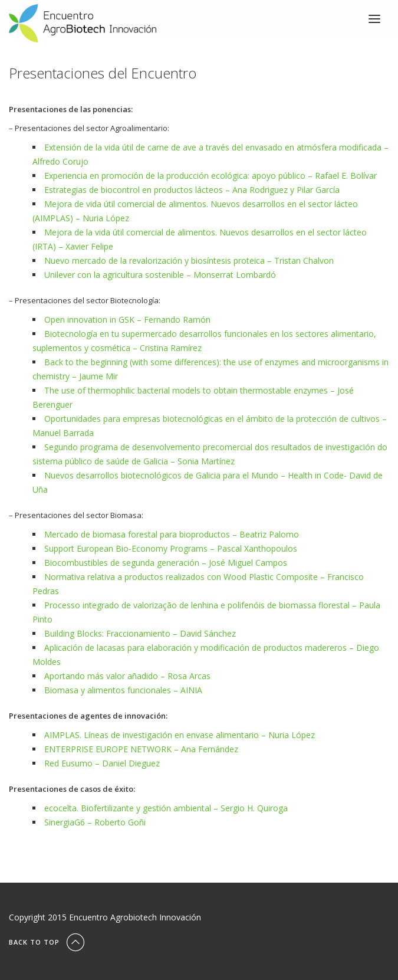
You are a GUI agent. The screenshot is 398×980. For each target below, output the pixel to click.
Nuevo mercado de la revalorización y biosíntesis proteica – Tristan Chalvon (189, 260)
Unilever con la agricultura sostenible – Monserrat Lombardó (160, 275)
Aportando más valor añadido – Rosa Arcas (127, 676)
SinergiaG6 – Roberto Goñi (95, 822)
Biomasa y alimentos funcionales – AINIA (123, 690)
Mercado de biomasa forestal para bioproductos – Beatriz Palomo (172, 534)
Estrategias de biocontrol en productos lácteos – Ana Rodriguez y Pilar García (192, 190)
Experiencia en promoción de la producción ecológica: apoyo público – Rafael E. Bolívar (210, 176)
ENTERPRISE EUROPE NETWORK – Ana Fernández (141, 749)
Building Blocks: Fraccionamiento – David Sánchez (140, 633)
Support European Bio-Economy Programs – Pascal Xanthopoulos (171, 548)
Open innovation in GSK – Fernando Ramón (127, 319)
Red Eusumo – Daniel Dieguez (102, 763)
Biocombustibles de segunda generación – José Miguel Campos (166, 563)
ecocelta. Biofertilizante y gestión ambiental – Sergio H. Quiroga (166, 808)
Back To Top (48, 942)
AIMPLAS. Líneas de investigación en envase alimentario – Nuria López (180, 735)
